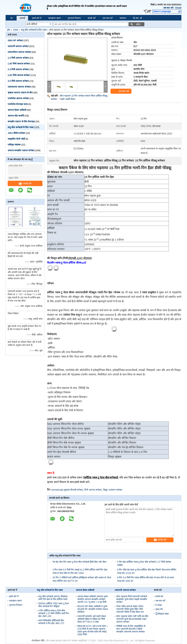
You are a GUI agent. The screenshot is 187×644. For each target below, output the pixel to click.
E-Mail (159, 605)
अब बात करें (168, 8)
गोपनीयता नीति (38, 641)
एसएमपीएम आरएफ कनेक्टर (19, 52)
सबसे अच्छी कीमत (68, 99)
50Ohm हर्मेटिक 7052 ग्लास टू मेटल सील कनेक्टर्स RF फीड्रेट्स (54, 605)
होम (9, 30)
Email (178, 8)
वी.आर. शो (137, 18)
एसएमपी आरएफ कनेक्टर (18, 46)
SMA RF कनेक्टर (15, 41)
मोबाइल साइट (162, 614)
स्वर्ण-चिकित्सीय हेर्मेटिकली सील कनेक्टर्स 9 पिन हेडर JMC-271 (51, 622)
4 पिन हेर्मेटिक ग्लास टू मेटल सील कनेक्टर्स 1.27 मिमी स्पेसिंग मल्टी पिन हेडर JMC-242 (54, 613)
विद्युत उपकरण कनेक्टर (113, 490)
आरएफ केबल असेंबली (17, 110)
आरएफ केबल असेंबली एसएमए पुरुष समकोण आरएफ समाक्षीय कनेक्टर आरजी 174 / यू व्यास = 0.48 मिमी (93, 599)
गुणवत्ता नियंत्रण (74, 18)
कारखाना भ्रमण (55, 18)
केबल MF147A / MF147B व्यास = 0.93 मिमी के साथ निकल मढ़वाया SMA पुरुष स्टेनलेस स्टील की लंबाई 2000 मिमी (93, 630)
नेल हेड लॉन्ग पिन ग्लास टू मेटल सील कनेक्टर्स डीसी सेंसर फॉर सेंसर (79, 562)
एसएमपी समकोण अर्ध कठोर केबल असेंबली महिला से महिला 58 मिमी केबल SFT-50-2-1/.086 (92, 619)
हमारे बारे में (37, 18)
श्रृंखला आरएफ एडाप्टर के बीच (20, 93)
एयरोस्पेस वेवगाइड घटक (18, 104)
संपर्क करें (92, 18)
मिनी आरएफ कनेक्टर (93, 490)
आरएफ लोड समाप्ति (16, 116)
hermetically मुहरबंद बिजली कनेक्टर (67, 490)
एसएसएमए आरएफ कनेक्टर (19, 87)
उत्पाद (16, 30)
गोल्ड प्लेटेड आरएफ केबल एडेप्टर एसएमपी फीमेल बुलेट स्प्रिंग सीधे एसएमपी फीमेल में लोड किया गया (130, 609)
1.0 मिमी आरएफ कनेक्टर (18, 58)
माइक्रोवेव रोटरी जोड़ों (16, 139)
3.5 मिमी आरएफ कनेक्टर (18, 81)
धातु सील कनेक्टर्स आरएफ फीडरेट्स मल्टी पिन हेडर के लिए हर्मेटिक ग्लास (53, 598)
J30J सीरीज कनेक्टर (16, 133)
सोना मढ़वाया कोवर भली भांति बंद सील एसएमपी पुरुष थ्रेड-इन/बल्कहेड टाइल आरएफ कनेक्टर (132, 619)
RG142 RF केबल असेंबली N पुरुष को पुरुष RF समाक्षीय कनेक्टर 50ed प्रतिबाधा (93, 609)
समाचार (123, 18)
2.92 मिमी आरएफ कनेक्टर (19, 75)
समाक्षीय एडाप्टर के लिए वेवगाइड (21, 122)
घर (12, 18)
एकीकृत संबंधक (14, 145)
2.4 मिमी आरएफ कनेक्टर (18, 69)
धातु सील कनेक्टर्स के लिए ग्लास (34, 30)
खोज (138, 24)
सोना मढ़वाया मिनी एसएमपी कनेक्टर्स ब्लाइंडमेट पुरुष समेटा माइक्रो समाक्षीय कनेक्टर (132, 599)
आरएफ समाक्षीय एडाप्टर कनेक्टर (21, 150)
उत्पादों (22, 18)
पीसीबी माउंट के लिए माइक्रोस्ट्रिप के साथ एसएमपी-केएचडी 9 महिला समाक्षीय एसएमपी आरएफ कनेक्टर (131, 629)
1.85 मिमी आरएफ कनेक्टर (19, 64)
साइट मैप (159, 609)
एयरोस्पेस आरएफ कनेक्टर (18, 98)
